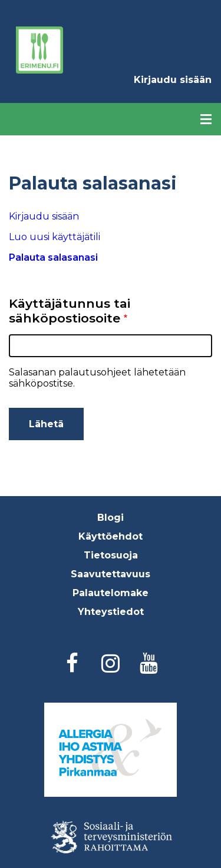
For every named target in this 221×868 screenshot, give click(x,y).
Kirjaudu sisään (173, 80)
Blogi (111, 518)
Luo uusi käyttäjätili (55, 237)
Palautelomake (111, 593)
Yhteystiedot (111, 612)
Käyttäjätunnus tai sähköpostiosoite (70, 311)
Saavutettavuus (111, 574)
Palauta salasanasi (78, 260)
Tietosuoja (111, 555)
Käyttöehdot (111, 536)
